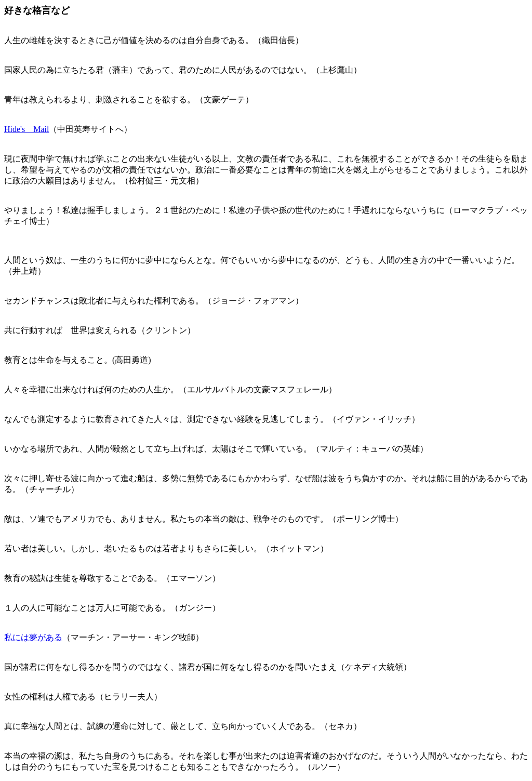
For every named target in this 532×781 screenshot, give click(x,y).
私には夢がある (33, 637)
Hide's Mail (26, 129)
